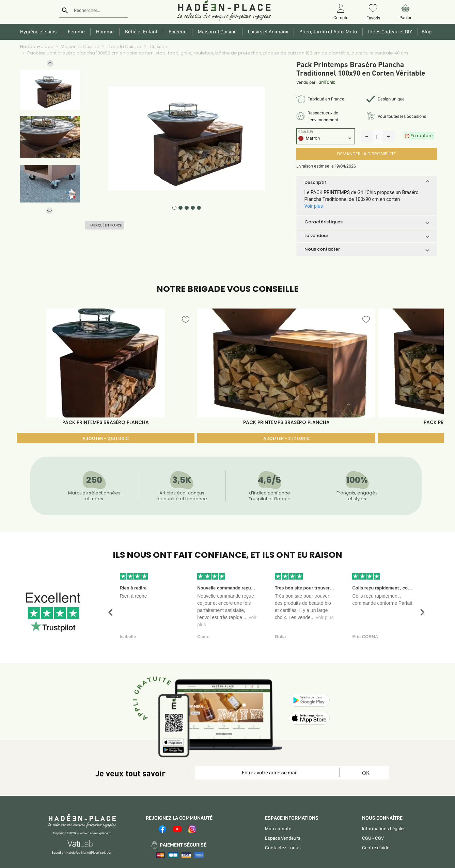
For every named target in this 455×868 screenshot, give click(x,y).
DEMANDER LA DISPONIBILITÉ (366, 154)
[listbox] (326, 139)
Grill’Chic (327, 82)
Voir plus (314, 206)
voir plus (325, 617)
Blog (426, 32)
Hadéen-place (37, 46)
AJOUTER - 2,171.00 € (286, 438)
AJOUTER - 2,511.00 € (106, 438)
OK (366, 773)
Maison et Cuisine (80, 46)
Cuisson (158, 46)
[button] (50, 65)
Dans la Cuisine (124, 46)
